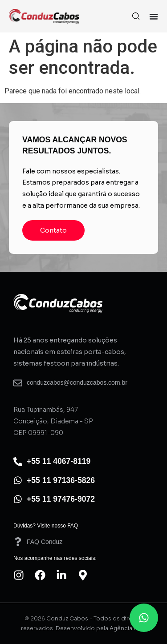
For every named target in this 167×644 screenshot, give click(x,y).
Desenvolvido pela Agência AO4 (101, 628)
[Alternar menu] (154, 16)
